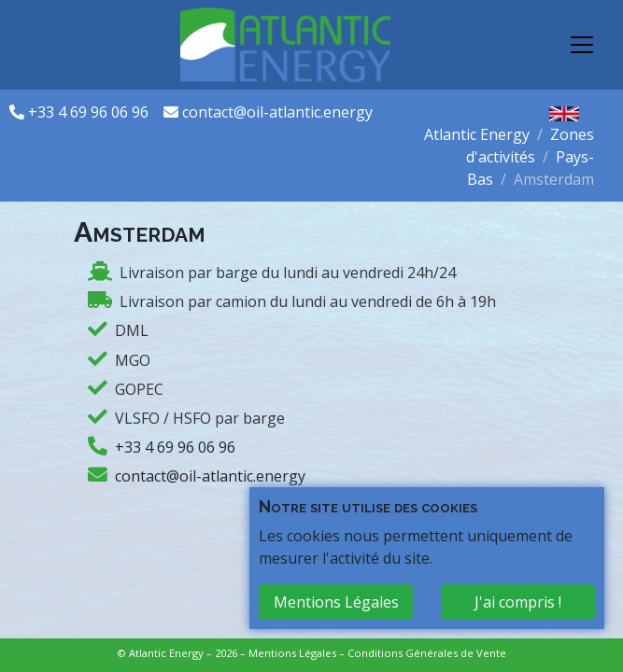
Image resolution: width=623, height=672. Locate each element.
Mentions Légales (292, 653)
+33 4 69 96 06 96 (90, 112)
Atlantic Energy (477, 134)
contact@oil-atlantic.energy (277, 112)
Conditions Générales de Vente (427, 653)
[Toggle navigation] (582, 45)
